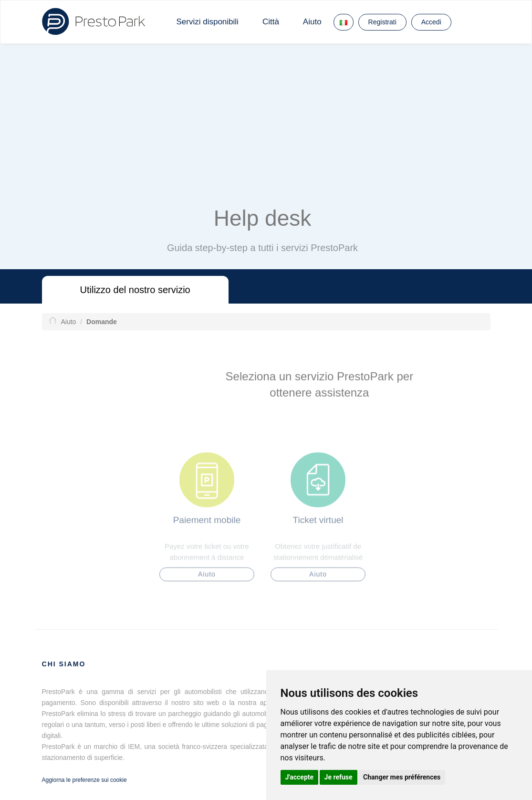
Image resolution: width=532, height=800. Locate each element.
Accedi (431, 22)
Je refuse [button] (339, 777)
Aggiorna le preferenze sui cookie (84, 780)
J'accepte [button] (300, 777)
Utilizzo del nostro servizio (135, 290)
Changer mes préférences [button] (402, 777)
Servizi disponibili (208, 22)
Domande (288, 290)
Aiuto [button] (207, 578)
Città (271, 22)
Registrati (382, 22)
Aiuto (312, 22)
